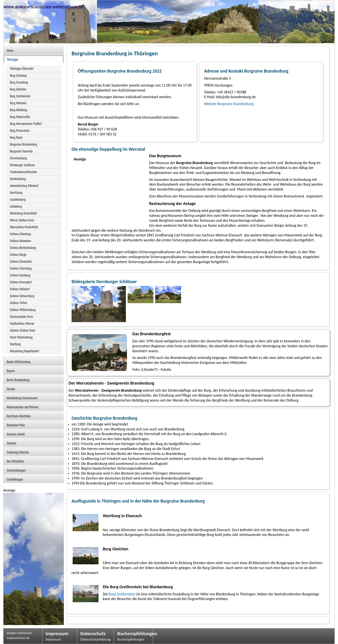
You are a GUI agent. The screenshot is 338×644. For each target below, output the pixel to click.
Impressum (57, 633)
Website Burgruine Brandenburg (229, 104)
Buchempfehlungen (133, 633)
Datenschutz (93, 633)
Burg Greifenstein (122, 594)
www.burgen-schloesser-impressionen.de (43, 7)
